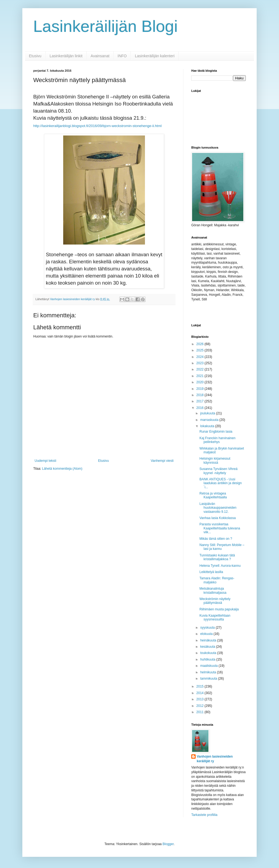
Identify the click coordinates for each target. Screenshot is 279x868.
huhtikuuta (208, 659)
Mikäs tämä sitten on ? (216, 539)
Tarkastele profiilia (204, 815)
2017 (201, 401)
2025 (201, 350)
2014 (201, 693)
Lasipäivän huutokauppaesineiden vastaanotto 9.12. (218, 508)
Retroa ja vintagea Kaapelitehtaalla (213, 495)
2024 (201, 357)
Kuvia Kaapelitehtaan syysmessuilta (215, 617)
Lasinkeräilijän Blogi (105, 26)
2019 (201, 389)
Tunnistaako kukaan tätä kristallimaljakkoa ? (217, 557)
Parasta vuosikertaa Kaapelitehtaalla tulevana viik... (220, 528)
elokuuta (207, 634)
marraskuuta (210, 420)
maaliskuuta (209, 666)
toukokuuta (209, 653)
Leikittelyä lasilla (211, 572)
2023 (201, 363)
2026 (201, 344)
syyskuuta (208, 628)
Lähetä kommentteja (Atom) (62, 469)
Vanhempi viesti (162, 461)
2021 (201, 376)
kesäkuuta (208, 647)
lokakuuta (208, 426)
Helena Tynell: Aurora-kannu (220, 566)
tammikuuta (209, 679)
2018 (201, 395)
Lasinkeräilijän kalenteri (155, 56)
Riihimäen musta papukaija (219, 609)
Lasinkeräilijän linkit (66, 56)
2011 (201, 712)
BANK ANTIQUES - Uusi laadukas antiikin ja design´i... (221, 483)
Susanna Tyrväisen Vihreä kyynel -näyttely (219, 471)
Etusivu (35, 56)
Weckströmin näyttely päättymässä (215, 601)
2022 (201, 369)
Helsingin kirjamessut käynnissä (215, 460)
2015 (201, 686)
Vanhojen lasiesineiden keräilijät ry (215, 759)
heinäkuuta (209, 640)
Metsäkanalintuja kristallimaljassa (213, 590)
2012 (201, 706)
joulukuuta (208, 413)
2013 (201, 699)
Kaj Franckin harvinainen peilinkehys (217, 440)
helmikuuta (209, 672)
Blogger (168, 844)
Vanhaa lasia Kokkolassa (218, 518)
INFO (122, 56)
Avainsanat (100, 56)
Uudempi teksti (45, 461)
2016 (201, 408)
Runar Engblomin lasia (216, 432)
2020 (201, 382)
